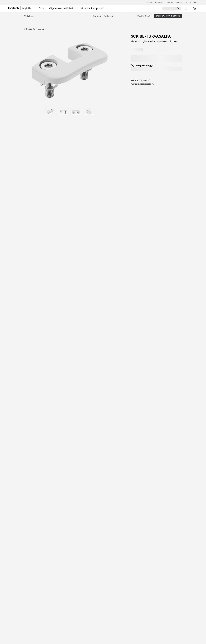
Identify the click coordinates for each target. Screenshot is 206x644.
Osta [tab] (41, 8)
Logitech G (159, 2)
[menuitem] (97, 16)
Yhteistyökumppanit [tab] (92, 8)
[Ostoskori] (194, 9)
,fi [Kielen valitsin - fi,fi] (195, 2)
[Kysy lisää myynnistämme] (168, 16)
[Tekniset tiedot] (143, 80)
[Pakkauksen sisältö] (143, 84)
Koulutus (179, 2)
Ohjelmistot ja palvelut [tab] (62, 8)
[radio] (51, 112)
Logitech (149, 2)
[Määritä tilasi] (143, 16)
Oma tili (186, 9)
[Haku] (172, 9)
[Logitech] (22, 8)
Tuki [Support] (186, 2)
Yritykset (170, 2)
